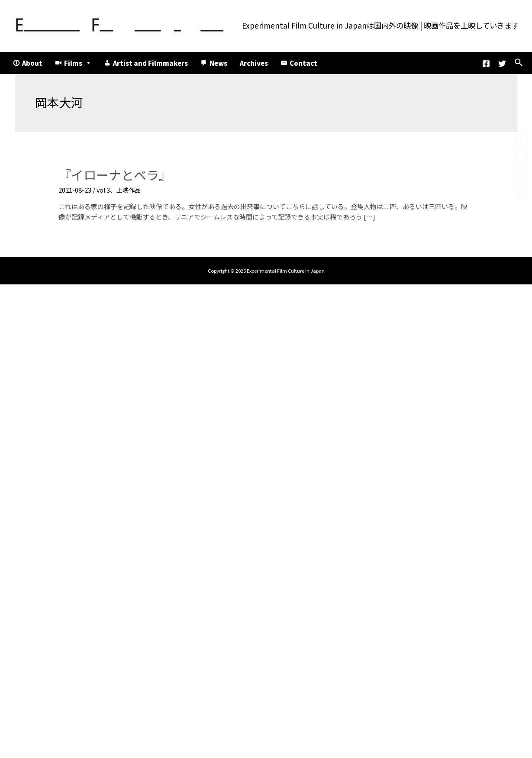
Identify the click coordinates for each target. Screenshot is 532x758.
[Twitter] (502, 64)
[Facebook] (486, 64)
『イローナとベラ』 (109, 174)
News (218, 63)
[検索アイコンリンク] (519, 63)
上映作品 (130, 188)
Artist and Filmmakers (150, 63)
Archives (254, 63)
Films (78, 63)
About (32, 63)
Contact (303, 63)
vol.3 (104, 188)
